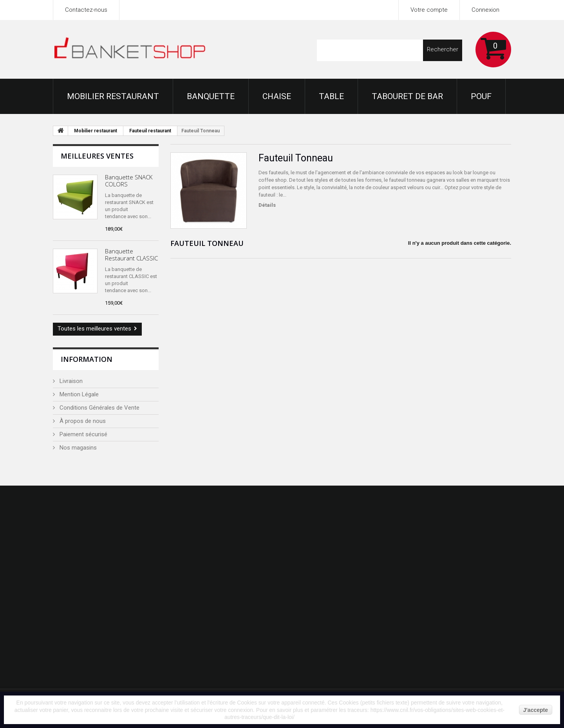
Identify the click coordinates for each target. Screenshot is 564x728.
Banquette (211, 96)
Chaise (277, 96)
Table (331, 96)
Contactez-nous (86, 10)
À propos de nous (82, 421)
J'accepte (536, 710)
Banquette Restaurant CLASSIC (131, 255)
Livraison (70, 381)
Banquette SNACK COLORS (129, 181)
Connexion (485, 10)
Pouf (481, 96)
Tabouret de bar (407, 96)
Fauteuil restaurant (150, 131)
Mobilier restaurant (113, 96)
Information (87, 359)
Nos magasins (77, 448)
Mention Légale (78, 394)
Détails (267, 205)
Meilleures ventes (97, 156)
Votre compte (429, 10)
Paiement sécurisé (83, 434)
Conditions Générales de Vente (99, 408)
